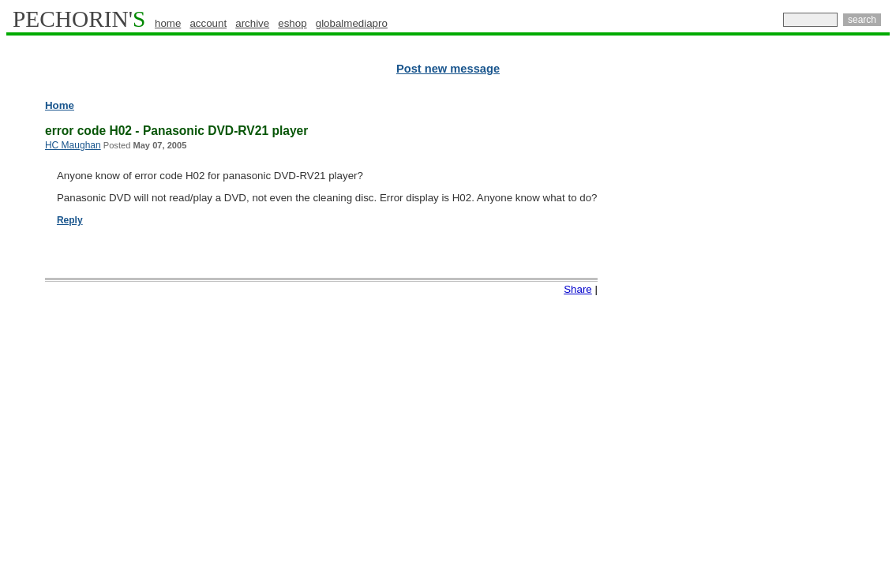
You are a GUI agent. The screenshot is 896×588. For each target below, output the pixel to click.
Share (578, 289)
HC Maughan (73, 145)
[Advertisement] (821, 339)
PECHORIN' (79, 19)
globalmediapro (352, 23)
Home (60, 105)
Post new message (448, 69)
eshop (292, 23)
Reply (70, 220)
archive (252, 23)
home (168, 23)
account (208, 23)
